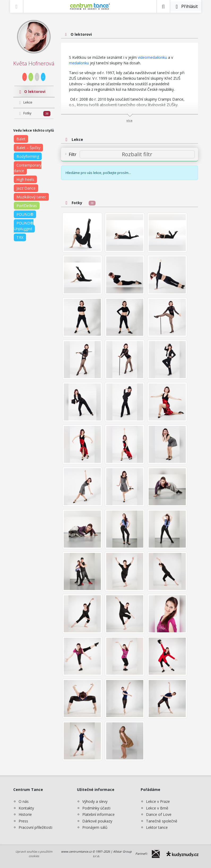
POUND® (25, 214)
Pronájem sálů (95, 827)
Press (23, 821)
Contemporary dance (28, 168)
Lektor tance (157, 827)
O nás (24, 801)
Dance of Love (159, 814)
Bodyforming (28, 156)
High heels (25, 179)
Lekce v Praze (158, 801)
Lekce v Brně (157, 808)
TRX (20, 237)
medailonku (79, 63)
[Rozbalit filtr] (137, 154)
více (129, 120)
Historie (25, 814)
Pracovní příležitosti (35, 827)
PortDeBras (27, 206)
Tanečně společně (162, 821)
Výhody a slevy (95, 801)
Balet (21, 139)
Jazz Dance (26, 188)
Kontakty (26, 808)
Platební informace (98, 814)
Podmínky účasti (96, 808)
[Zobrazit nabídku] (17, 6)
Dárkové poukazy (97, 821)
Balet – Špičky (28, 148)
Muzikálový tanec (31, 197)
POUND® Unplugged (24, 226)
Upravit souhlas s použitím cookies (34, 854)
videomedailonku (152, 57)
